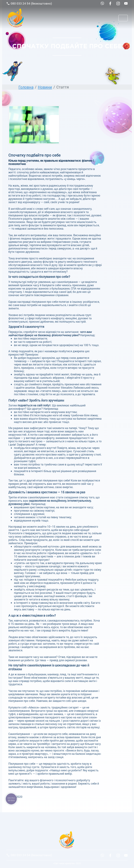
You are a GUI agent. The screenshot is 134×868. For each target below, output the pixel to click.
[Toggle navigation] (123, 18)
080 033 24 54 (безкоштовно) (29, 3)
